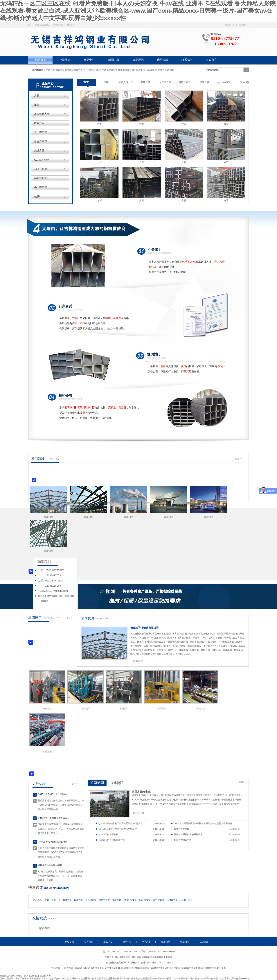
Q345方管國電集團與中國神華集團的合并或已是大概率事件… (204, 823)
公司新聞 (97, 783)
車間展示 (138, 60)
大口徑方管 (41, 132)
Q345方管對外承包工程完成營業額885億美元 (121, 823)
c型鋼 (37, 196)
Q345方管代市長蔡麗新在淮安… (54, 842)
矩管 (37, 105)
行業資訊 (117, 783)
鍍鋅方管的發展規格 (108, 834)
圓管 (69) (82, 968)
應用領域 (163, 60)
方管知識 (39, 784)
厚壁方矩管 (41, 141)
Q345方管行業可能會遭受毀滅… (54, 818)
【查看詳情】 (138, 661)
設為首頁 (243, 25)
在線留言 (211, 60)
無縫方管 (39, 151)
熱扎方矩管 (41, 178)
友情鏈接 (39, 918)
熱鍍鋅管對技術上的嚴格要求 (188, 834)
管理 (143, 963)
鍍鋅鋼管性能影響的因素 (50, 865)
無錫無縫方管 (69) (145, 968)
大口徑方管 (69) (177, 968)
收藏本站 (230, 25)
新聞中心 (114, 60)
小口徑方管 (41, 187)
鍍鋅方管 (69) (191, 968)
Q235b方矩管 (42, 160)
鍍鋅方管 (39, 123)
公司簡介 (65, 60)
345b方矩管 (41, 169)
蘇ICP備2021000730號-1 (159, 963)
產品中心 (89, 60)
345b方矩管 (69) (110, 968)
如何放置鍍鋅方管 (183, 840)
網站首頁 (40, 60)
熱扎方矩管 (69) (94, 968)
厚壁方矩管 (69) (162, 968)
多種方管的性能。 (183, 829)
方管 (37, 96)
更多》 (191, 900)
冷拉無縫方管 (42, 114)
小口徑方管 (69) (70, 968)
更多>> (239, 459)
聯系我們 (187, 60)
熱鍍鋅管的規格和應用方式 (112, 840)
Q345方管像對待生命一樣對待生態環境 (118, 829)
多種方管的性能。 (142, 792)
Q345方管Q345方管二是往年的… (54, 794)
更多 (224, 968)
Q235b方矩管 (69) (127, 968)
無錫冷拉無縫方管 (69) (209, 968)
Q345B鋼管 (45, 928)
